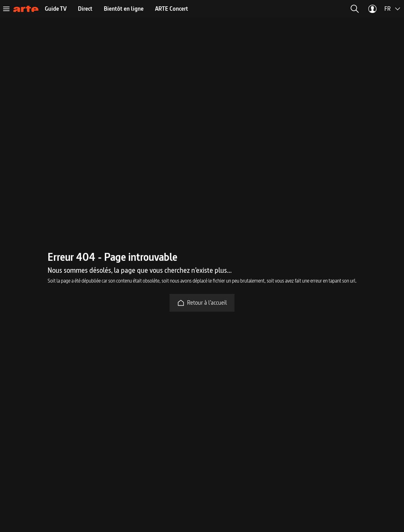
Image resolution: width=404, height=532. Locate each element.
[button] (355, 9)
